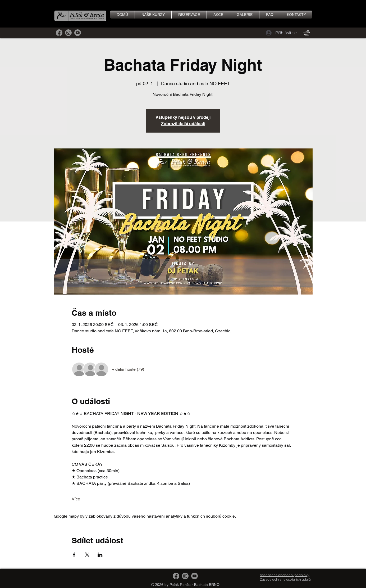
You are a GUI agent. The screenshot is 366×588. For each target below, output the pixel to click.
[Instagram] (68, 33)
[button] (245, 15)
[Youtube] (78, 33)
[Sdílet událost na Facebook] (74, 555)
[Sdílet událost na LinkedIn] (100, 555)
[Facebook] (59, 33)
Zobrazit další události (183, 124)
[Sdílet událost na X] (87, 555)
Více (76, 499)
